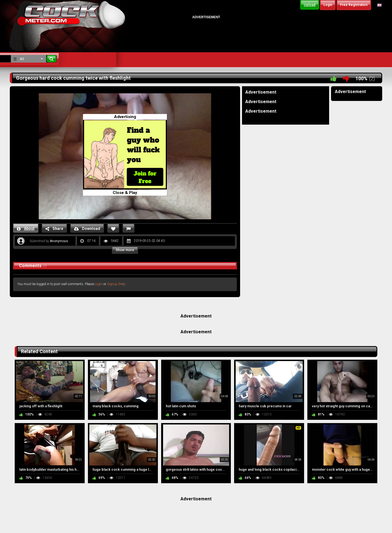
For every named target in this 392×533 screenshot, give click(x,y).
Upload (310, 5)
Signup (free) (116, 284)
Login (99, 284)
